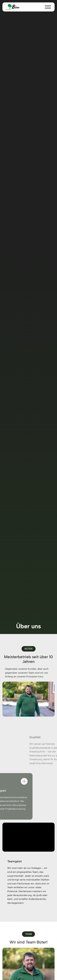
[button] (48, 7)
